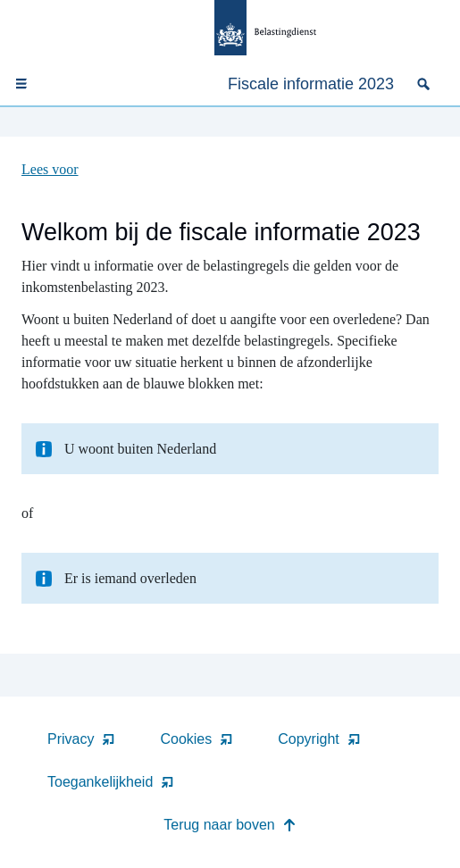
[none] (427, 84)
